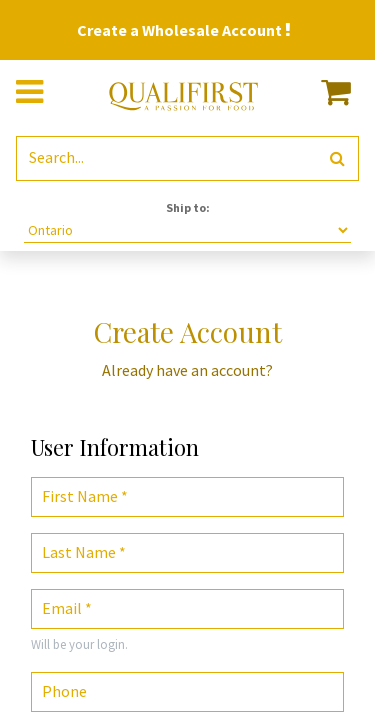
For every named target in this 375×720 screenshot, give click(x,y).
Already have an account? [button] (187, 370)
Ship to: (188, 207)
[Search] (337, 158)
